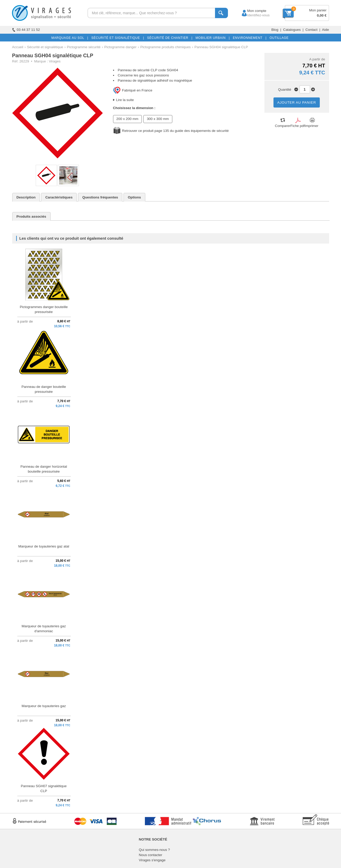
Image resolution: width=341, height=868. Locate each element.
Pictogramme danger (120, 47)
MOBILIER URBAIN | (212, 38)
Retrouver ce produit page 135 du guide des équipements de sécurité (175, 131)
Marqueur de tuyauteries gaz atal (44, 546)
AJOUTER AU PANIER (297, 102)
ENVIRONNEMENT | (249, 38)
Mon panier (318, 10)
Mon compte (252, 11)
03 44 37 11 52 (26, 30)
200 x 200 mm (127, 119)
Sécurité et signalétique (45, 47)
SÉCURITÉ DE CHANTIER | (169, 38)
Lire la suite (125, 100)
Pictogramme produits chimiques (165, 47)
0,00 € (322, 15)
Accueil (18, 47)
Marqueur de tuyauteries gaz (44, 706)
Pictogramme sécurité (84, 47)
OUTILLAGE (278, 38)
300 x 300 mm (158, 119)
